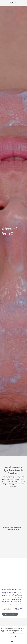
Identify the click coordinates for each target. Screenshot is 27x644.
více (14, 632)
